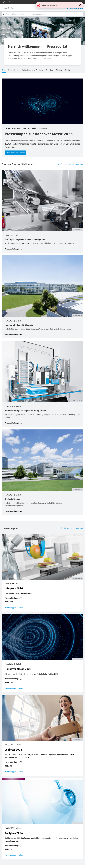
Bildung (59, 70)
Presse (4, 8)
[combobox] (42, 14)
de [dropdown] (4, 2)
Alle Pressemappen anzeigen (72, 528)
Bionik (67, 70)
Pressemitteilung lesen (13, 249)
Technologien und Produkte (32, 70)
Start (4, 70)
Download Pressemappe (16, 153)
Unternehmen (14, 70)
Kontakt (11, 8)
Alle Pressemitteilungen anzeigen (70, 164)
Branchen (50, 70)
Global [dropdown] (11, 2)
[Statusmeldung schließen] (80, 5)
